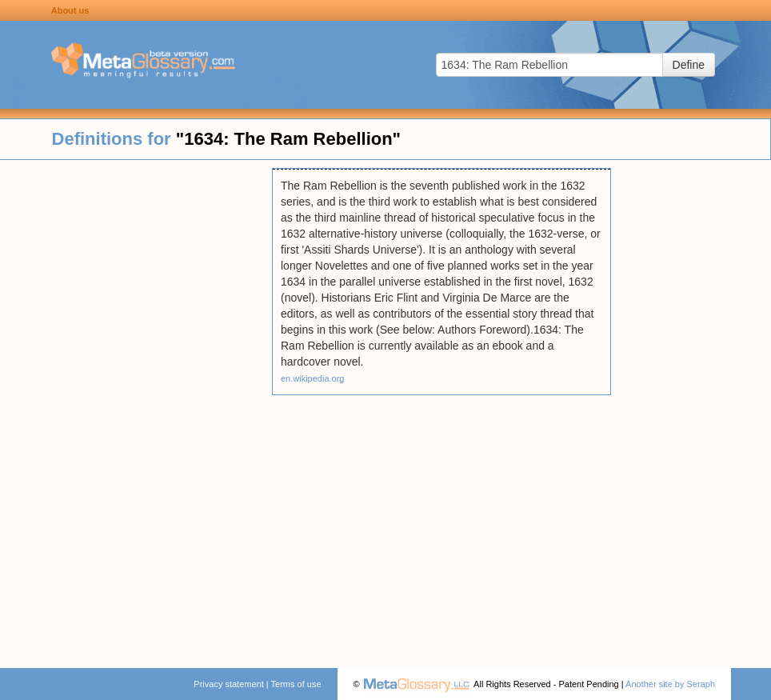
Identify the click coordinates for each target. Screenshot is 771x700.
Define (689, 65)
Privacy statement (228, 684)
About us (70, 10)
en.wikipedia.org (313, 378)
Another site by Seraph (670, 684)
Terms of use (296, 684)
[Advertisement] (136, 408)
